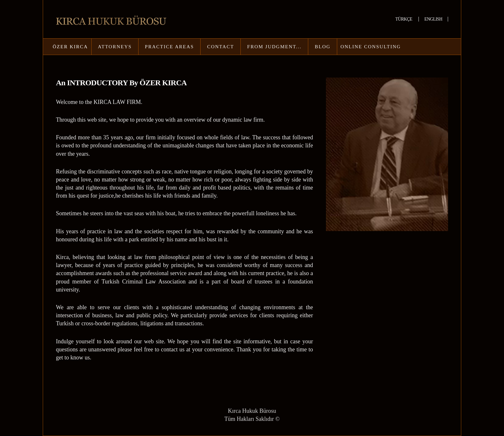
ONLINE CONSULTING (371, 47)
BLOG (323, 47)
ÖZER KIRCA (70, 47)
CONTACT (221, 47)
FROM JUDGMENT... (274, 47)
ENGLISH (433, 19)
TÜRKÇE (404, 19)
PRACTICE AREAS (170, 47)
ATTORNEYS (115, 47)
